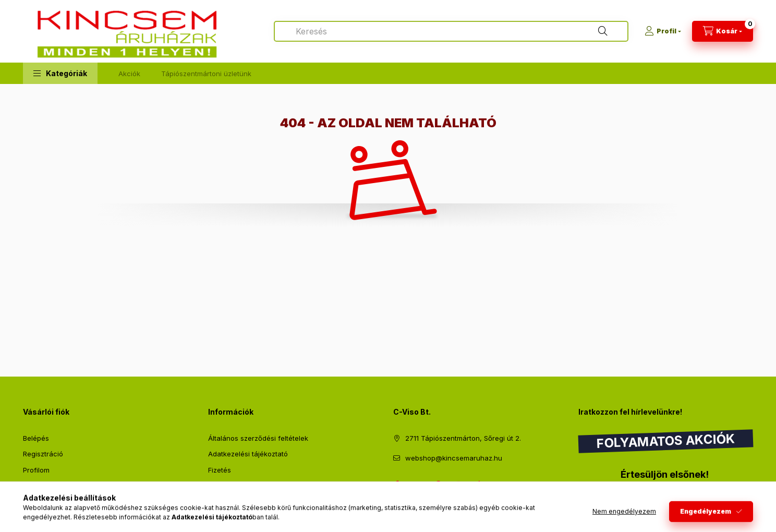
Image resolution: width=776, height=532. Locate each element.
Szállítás (221, 486)
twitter (417, 485)
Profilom (36, 470)
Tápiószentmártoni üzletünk (206, 74)
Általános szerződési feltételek (258, 438)
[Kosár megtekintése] (723, 31)
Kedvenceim (43, 502)
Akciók (129, 74)
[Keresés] (603, 31)
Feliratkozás (613, 495)
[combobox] (451, 31)
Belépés (36, 438)
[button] (60, 73)
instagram (459, 485)
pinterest (438, 485)
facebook (396, 485)
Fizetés (220, 470)
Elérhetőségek (231, 502)
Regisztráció (43, 454)
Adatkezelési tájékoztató (248, 454)
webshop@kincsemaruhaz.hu (454, 458)
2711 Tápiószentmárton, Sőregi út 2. (463, 438)
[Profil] (663, 31)
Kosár (32, 486)
